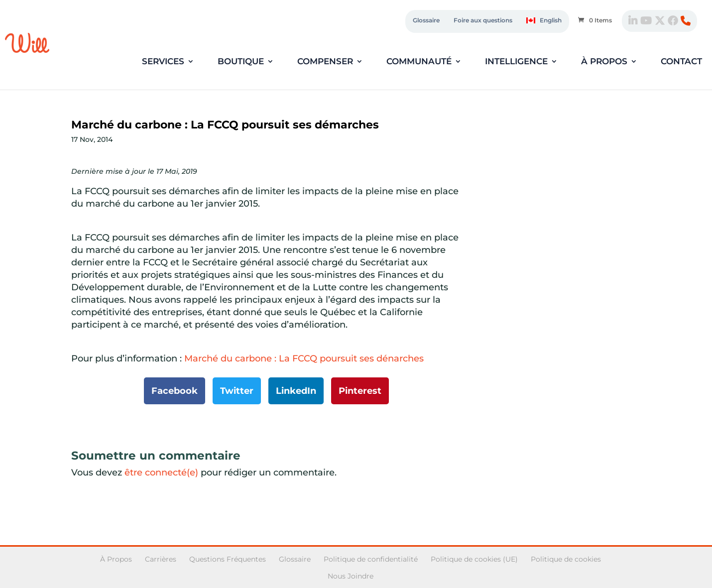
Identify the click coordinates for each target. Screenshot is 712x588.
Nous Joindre (351, 576)
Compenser (325, 62)
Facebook (175, 391)
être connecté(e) (161, 472)
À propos (604, 62)
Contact (681, 62)
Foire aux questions (483, 20)
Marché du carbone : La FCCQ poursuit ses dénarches (304, 358)
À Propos (116, 559)
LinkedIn (296, 391)
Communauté (419, 62)
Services (163, 62)
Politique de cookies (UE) (474, 559)
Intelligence (516, 62)
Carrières (161, 559)
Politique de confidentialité (371, 559)
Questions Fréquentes (228, 559)
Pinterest (360, 391)
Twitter (237, 391)
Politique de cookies (566, 559)
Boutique (241, 62)
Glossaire (426, 20)
